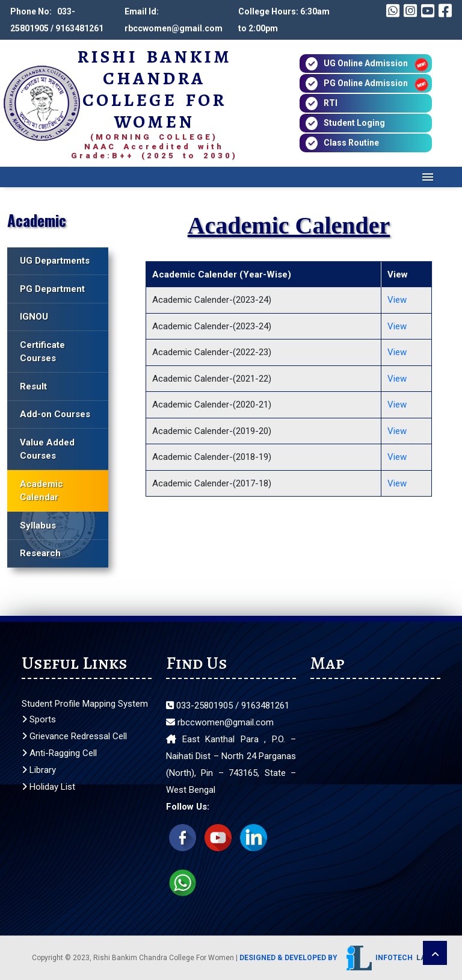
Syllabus (38, 526)
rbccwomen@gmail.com (220, 722)
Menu (428, 177)
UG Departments (55, 261)
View (397, 300)
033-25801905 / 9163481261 (228, 706)
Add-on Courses (55, 414)
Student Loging (354, 123)
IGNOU (34, 317)
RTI (331, 103)
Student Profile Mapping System (85, 704)
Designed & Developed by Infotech (335, 958)
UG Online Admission (366, 63)
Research (40, 553)
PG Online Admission (366, 83)
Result (33, 386)
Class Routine (351, 143)
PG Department (52, 289)
